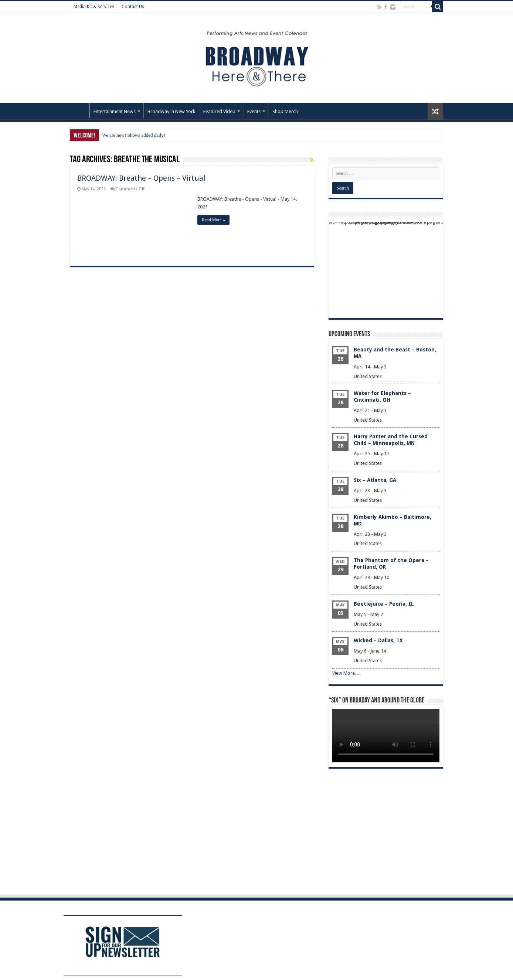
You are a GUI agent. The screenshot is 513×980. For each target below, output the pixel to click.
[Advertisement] (386, 268)
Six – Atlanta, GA (375, 480)
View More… (346, 673)
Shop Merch (285, 111)
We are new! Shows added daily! (134, 135)
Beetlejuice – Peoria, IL (384, 604)
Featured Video (219, 111)
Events (254, 111)
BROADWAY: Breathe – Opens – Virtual (141, 178)
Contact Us (133, 7)
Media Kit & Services (94, 7)
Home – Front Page (79, 110)
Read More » (213, 220)
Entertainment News (115, 111)
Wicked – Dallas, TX (378, 640)
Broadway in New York (171, 111)
